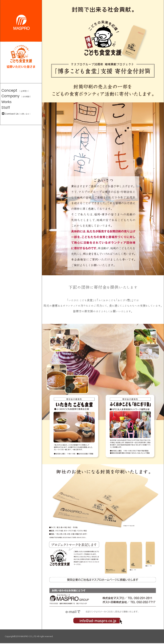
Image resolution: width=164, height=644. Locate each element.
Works (6, 102)
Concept (9, 90)
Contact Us (10, 114)
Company (10, 96)
